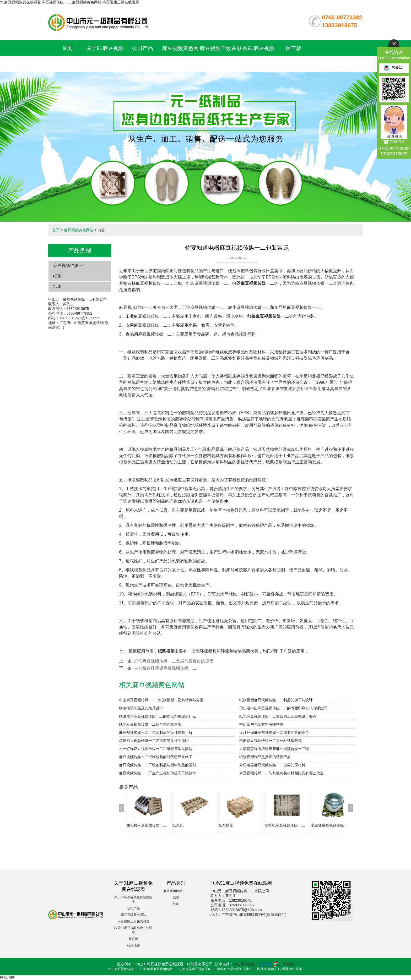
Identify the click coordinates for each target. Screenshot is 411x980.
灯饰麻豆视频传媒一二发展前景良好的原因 (174, 661)
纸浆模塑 (226, 825)
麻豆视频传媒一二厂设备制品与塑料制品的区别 (158, 765)
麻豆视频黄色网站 (79, 230)
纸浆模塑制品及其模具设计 (141, 708)
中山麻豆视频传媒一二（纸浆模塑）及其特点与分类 (161, 700)
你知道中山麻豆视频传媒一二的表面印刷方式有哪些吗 (283, 708)
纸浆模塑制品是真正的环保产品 (265, 757)
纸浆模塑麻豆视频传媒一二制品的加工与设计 (276, 700)
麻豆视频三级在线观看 (133, 921)
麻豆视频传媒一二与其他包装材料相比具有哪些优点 (282, 773)
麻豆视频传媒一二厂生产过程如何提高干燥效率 (158, 773)
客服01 (393, 68)
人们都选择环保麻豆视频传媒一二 (165, 668)
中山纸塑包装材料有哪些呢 (261, 724)
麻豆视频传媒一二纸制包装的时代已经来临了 (156, 757)
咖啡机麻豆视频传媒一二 (285, 825)
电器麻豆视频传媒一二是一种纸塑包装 (271, 741)
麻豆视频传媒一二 (70, 265)
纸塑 (57, 276)
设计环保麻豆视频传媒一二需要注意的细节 (274, 732)
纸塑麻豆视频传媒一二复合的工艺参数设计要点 (278, 716)
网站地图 (7, 977)
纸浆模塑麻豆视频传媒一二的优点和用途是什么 (158, 716)
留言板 (294, 48)
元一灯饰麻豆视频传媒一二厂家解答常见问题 (156, 749)
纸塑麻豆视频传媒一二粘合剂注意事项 (150, 724)
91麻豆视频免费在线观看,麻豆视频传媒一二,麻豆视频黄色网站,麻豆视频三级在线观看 (70, 2)
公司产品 (143, 48)
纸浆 (57, 286)
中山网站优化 (244, 964)
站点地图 (133, 945)
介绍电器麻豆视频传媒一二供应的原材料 (272, 765)
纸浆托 (178, 825)
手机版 (288, 964)
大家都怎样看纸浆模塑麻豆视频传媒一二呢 (274, 749)
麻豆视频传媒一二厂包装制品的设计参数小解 (156, 732)
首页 (67, 48)
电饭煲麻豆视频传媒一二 (331, 825)
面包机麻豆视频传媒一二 (147, 825)
